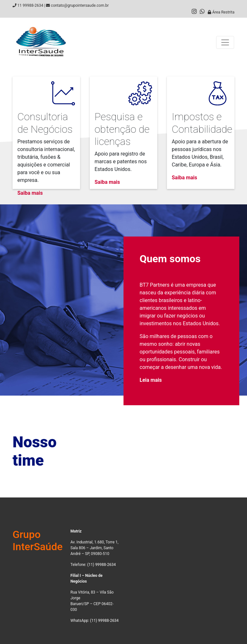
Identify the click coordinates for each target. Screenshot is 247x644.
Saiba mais (30, 193)
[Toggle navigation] (225, 42)
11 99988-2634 (30, 5)
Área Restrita (221, 12)
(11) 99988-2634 (101, 565)
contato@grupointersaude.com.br (80, 5)
